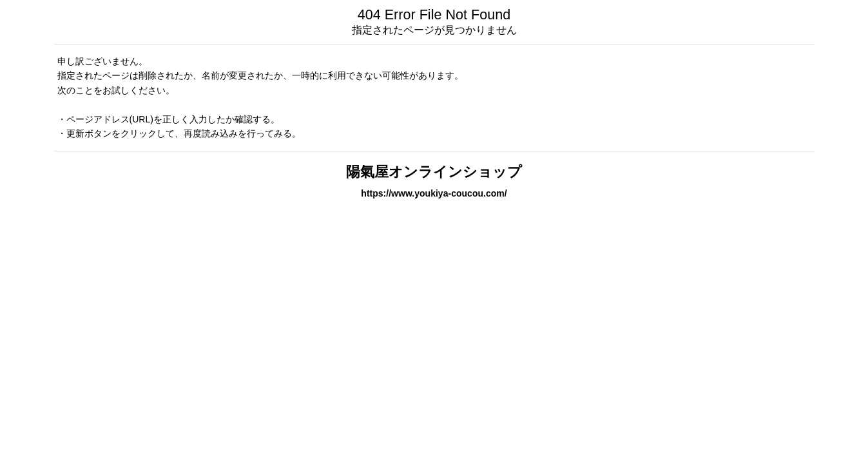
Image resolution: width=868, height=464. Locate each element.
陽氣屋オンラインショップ (434, 172)
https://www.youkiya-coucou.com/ (434, 193)
